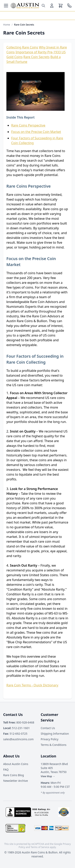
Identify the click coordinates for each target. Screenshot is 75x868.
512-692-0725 (15, 734)
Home (7, 25)
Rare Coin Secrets (36, 57)
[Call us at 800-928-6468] (69, 6)
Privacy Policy (50, 739)
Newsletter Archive (15, 781)
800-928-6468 (19, 722)
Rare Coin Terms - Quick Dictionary (32, 685)
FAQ (6, 770)
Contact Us (48, 728)
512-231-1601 (16, 728)
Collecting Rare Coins (22, 47)
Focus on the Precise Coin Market (36, 132)
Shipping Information (55, 734)
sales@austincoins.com (18, 739)
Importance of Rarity (31, 52)
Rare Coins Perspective (28, 125)
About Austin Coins (16, 764)
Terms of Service (40, 847)
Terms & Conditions (54, 745)
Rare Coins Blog (13, 775)
